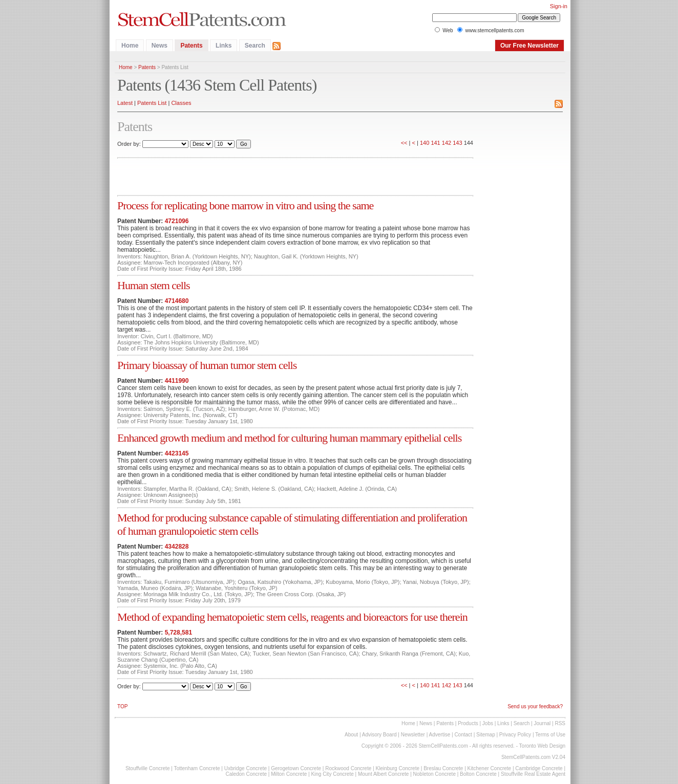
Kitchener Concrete (490, 768)
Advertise (440, 735)
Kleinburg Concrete (397, 768)
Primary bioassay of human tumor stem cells (207, 365)
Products (468, 723)
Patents (191, 46)
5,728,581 (178, 633)
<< (404, 143)
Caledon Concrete (246, 774)
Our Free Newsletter (529, 46)
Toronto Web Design (542, 746)
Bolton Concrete (478, 774)
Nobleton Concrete (435, 774)
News (160, 46)
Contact (463, 735)
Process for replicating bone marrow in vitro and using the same (245, 205)
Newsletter (413, 735)
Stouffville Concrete (148, 768)
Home (130, 46)
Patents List (152, 103)
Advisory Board (379, 735)
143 (457, 143)
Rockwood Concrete (348, 768)
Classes (181, 103)
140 (425, 143)
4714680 (177, 301)
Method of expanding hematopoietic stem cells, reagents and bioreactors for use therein (292, 617)
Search (255, 46)
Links (224, 46)
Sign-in (559, 6)
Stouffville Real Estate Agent (533, 774)
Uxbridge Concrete (246, 768)
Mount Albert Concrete (384, 774)
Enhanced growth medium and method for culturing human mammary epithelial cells (289, 438)
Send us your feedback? (535, 706)
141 (435, 143)
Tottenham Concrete (197, 768)
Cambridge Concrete (539, 768)
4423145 (177, 453)
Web (448, 30)
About (351, 735)
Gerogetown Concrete (296, 768)
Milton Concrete (289, 774)
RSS (560, 723)
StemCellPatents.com (443, 746)
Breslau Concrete (443, 768)
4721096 (177, 221)
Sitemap (486, 735)
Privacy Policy (515, 735)
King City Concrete (332, 774)
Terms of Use (550, 735)
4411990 (177, 381)
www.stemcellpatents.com (494, 30)
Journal (542, 723)
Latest (125, 103)
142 (447, 143)
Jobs (488, 723)
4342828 (177, 547)
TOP (122, 706)
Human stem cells (154, 285)
